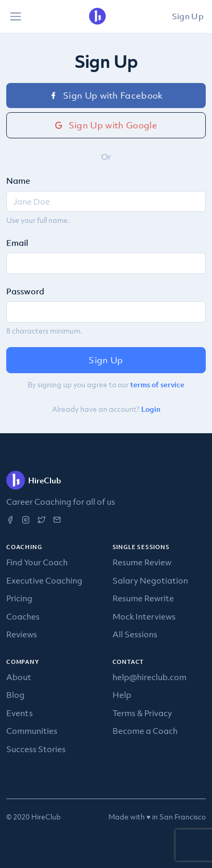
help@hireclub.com (149, 677)
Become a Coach (145, 731)
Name (18, 181)
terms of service (157, 385)
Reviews (22, 634)
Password (25, 291)
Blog (15, 695)
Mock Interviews (144, 616)
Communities (32, 731)
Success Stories (36, 749)
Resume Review (142, 562)
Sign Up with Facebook (106, 96)
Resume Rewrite (143, 598)
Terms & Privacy (142, 713)
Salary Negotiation (150, 580)
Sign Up (188, 16)
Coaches (23, 616)
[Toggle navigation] (16, 17)
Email (17, 243)
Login (151, 409)
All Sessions (135, 634)
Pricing (19, 598)
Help (122, 695)
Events (20, 713)
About (19, 677)
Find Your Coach (37, 562)
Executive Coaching (44, 580)
